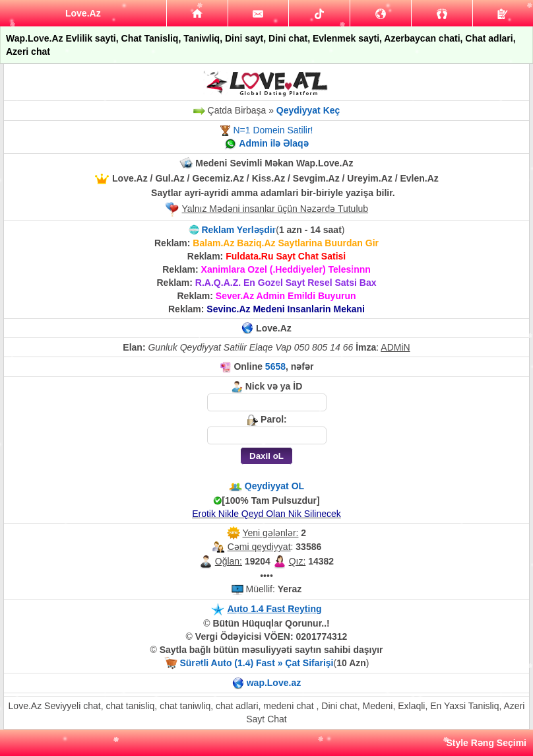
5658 (275, 366)
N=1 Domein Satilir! (273, 130)
